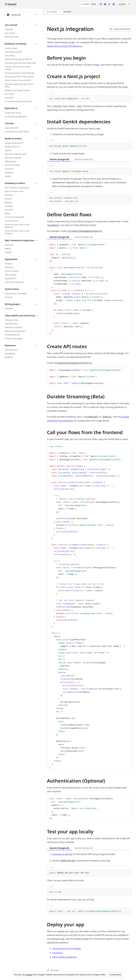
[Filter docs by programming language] (21, 15)
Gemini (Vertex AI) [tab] (83, 159)
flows (97, 65)
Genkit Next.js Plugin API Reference (65, 46)
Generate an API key (62, 854)
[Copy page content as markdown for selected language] (120, 29)
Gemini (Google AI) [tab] (59, 159)
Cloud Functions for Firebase (67, 948)
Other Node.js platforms (64, 957)
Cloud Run (58, 953)
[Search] (88, 4)
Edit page (53, 970)
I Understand (115, 975)
